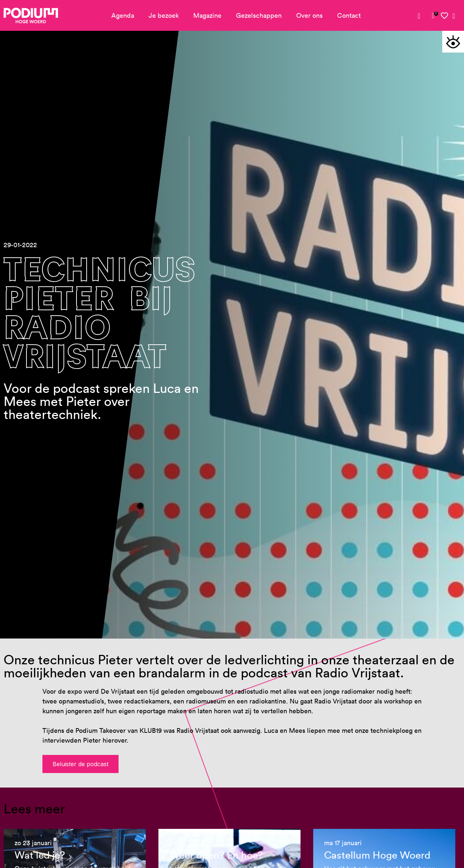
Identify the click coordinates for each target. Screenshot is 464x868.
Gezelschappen (259, 15)
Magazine (207, 15)
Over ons (309, 15)
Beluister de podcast (80, 764)
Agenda (123, 15)
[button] (453, 42)
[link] (433, 16)
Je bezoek (164, 15)
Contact (349, 15)
